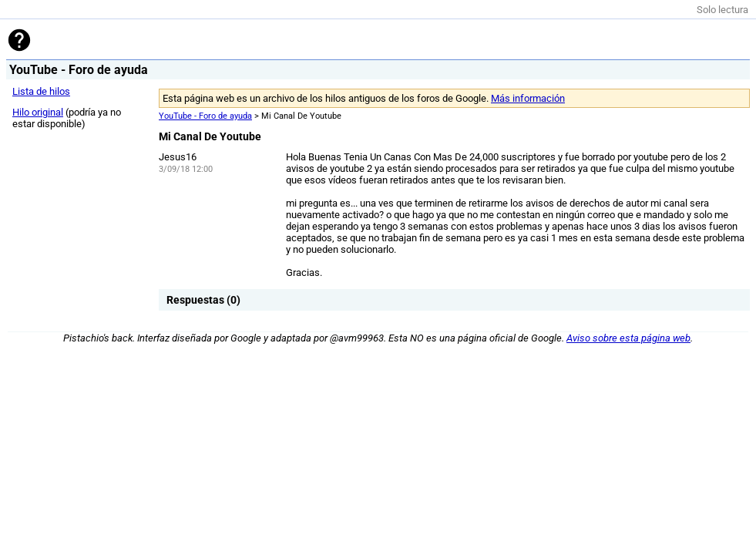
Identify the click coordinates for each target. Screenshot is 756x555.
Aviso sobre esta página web (628, 338)
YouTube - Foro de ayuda (205, 116)
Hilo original (38, 112)
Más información (528, 98)
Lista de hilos (41, 91)
